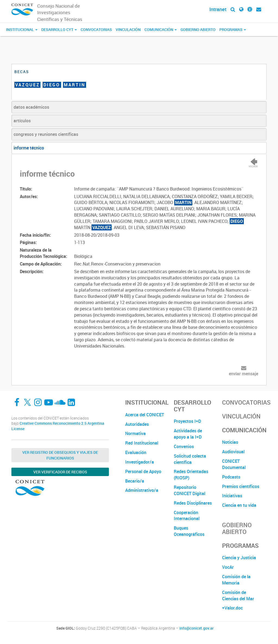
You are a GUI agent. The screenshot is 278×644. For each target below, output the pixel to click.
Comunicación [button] (161, 29)
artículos (22, 121)
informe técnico (29, 148)
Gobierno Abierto (198, 29)
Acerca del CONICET (145, 415)
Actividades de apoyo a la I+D (188, 434)
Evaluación (136, 452)
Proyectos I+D (187, 421)
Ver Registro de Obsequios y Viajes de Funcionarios (60, 455)
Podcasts (231, 477)
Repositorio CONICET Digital (189, 490)
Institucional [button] (22, 29)
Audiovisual (233, 452)
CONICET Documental (234, 464)
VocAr (228, 567)
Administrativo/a (142, 490)
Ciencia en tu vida (239, 505)
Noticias (230, 442)
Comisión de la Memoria (236, 580)
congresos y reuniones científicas (46, 134)
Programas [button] (233, 29)
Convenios (184, 446)
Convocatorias (96, 29)
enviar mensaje (244, 374)
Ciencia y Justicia (239, 558)
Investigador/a (140, 462)
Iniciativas (232, 496)
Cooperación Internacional (187, 516)
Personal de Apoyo (143, 471)
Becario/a (135, 481)
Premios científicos (241, 486)
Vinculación (128, 29)
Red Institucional (142, 443)
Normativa (135, 433)
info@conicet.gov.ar (197, 628)
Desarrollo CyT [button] (59, 29)
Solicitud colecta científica (190, 459)
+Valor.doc (232, 608)
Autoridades (137, 424)
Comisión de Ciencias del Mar (238, 595)
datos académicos (31, 107)
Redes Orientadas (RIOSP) (191, 475)
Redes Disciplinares (193, 503)
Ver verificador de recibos (60, 472)
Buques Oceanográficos (189, 531)
